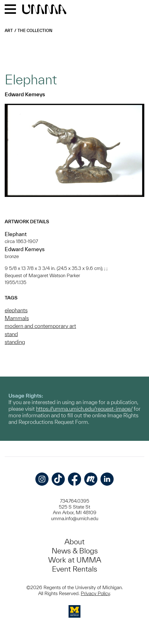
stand (11, 334)
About (74, 542)
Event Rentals (74, 569)
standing (15, 342)
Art (9, 31)
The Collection (35, 31)
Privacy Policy (95, 593)
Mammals (17, 318)
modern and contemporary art (40, 326)
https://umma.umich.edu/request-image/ (84, 409)
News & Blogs (75, 551)
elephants (16, 310)
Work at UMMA (75, 560)
